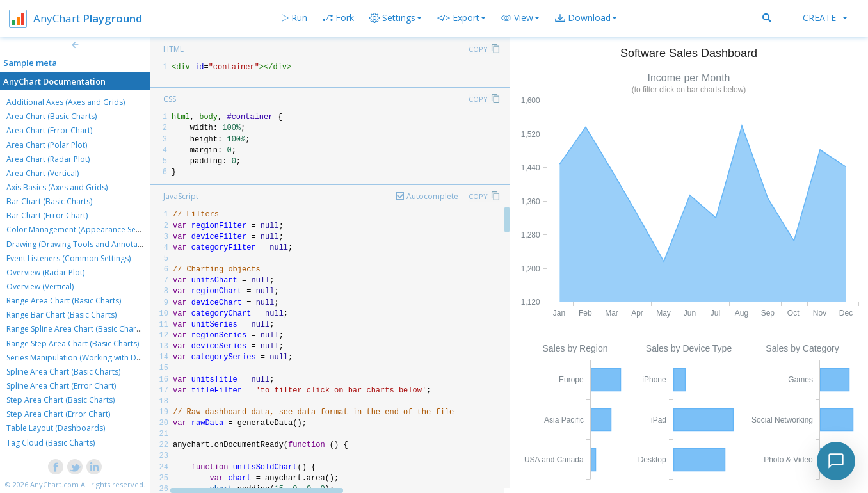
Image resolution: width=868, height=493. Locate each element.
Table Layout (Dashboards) (56, 428)
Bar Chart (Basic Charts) (49, 201)
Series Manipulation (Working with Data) (78, 358)
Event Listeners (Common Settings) (68, 258)
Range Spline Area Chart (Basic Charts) (76, 329)
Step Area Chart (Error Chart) (58, 414)
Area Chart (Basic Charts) (52, 116)
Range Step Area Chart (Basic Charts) (73, 343)
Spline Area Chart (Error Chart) (61, 386)
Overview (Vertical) (40, 287)
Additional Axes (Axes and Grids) (66, 102)
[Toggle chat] (836, 461)
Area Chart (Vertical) (43, 173)
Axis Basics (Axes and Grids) (57, 187)
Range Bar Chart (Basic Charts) (61, 315)
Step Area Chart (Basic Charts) (60, 400)
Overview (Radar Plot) (45, 272)
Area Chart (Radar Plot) (48, 159)
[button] (520, 18)
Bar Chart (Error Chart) (47, 215)
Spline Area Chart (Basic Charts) (63, 372)
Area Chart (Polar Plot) (47, 145)
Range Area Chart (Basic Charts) (64, 301)
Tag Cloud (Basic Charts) (51, 443)
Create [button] (825, 18)
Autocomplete (432, 196)
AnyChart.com (54, 484)
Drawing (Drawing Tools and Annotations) (82, 244)
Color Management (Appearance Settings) (82, 230)
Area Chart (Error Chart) (49, 130)
